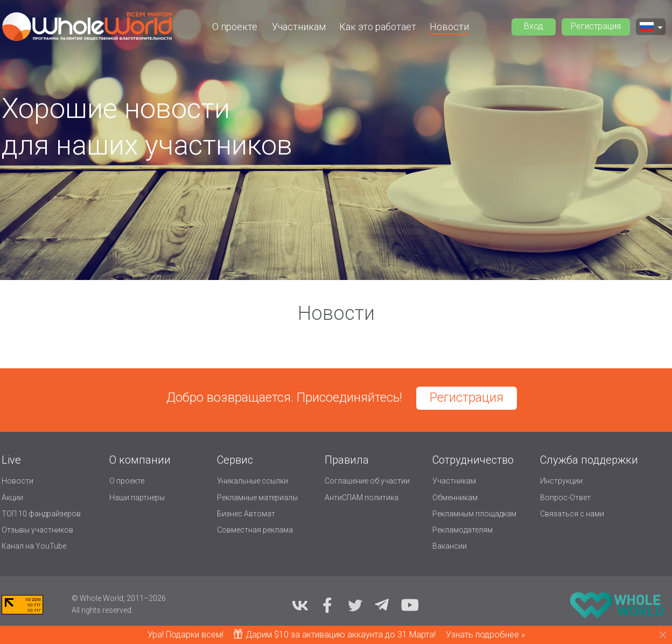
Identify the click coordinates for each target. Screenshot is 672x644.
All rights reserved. (102, 610)
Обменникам (455, 498)
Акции (12, 498)
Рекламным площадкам (474, 514)
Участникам (299, 27)
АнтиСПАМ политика (362, 498)
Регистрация (596, 26)
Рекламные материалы (257, 498)
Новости (449, 27)
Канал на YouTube (34, 546)
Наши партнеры (137, 498)
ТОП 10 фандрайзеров (41, 514)
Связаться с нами (572, 514)
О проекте (235, 27)
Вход (534, 26)
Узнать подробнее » (485, 635)
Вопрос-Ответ (565, 498)
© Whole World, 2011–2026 (119, 598)
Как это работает (378, 27)
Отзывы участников (37, 530)
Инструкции (561, 481)
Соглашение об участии (367, 481)
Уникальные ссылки (253, 481)
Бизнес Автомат (246, 514)
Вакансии (450, 546)
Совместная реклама (255, 530)
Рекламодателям (463, 530)
